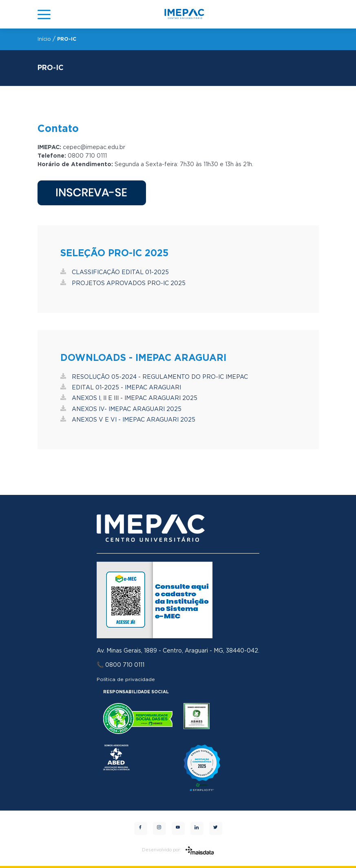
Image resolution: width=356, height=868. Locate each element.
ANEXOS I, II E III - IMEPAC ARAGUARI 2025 (129, 398)
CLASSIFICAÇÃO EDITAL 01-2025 (115, 272)
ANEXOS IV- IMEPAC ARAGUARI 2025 (121, 409)
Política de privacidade (126, 679)
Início (44, 39)
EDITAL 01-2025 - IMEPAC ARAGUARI (121, 388)
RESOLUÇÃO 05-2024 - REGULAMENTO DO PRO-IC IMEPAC (154, 377)
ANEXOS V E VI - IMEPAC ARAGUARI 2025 (128, 420)
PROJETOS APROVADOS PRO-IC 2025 (123, 283)
